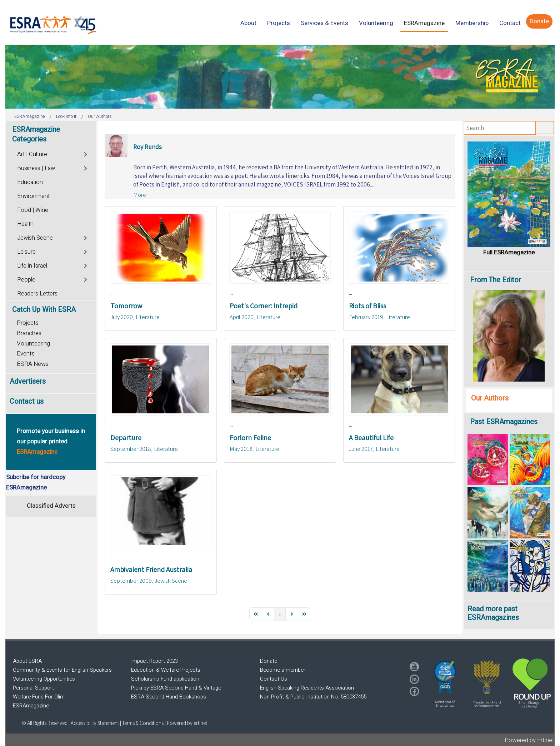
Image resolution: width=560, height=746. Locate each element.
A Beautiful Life (371, 438)
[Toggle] (86, 153)
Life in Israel (32, 266)
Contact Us (274, 679)
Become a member (283, 670)
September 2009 (131, 581)
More (140, 195)
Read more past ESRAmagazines (493, 613)
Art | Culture (32, 154)
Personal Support (33, 688)
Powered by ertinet (187, 723)
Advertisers (28, 381)
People (26, 280)
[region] (280, 77)
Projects (28, 323)
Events (26, 354)
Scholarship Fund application (165, 679)
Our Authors (490, 398)
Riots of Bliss (367, 306)
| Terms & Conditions (142, 723)
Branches (29, 333)
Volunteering (33, 344)
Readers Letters (37, 294)
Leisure (26, 252)
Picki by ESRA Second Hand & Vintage (176, 688)
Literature (148, 317)
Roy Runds (147, 147)
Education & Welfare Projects (166, 670)
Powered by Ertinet (529, 740)
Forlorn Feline (250, 438)
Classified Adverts (51, 506)
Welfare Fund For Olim (39, 697)
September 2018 (131, 449)
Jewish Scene (171, 581)
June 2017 (361, 449)
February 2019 (366, 317)
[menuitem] (248, 23)
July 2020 (122, 317)
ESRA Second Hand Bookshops (169, 697)
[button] (445, 677)
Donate (269, 661)
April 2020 (242, 317)
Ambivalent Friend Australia (151, 570)
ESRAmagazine (31, 706)
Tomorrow (126, 306)
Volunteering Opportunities (44, 679)
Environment (33, 196)
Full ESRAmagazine (509, 252)
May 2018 (241, 449)
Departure (126, 438)
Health (25, 224)
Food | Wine (33, 210)
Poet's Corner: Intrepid (264, 306)
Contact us (27, 401)
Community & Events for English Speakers (62, 670)
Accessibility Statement (95, 723)
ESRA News (33, 364)
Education (30, 182)
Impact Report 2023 (154, 661)
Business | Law (36, 168)
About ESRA (27, 661)
